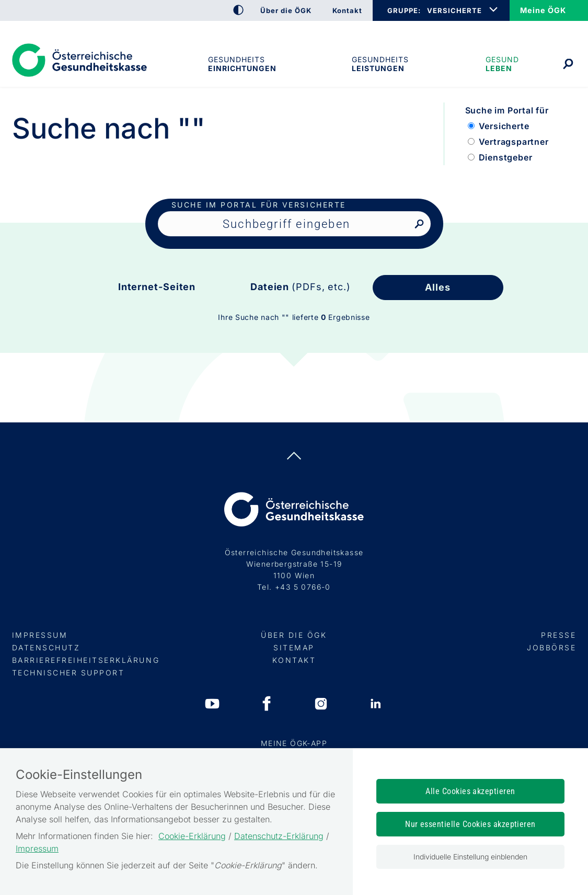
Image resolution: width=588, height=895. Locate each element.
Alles (438, 287)
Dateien (301, 287)
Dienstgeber (506, 157)
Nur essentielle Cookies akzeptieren (470, 824)
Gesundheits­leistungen (380, 64)
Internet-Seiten (157, 287)
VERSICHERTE (454, 10)
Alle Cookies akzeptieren (470, 791)
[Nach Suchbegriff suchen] (419, 225)
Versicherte (504, 126)
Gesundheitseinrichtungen (241, 64)
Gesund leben (502, 64)
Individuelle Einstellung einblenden (470, 857)
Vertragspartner (514, 142)
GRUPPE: (404, 10)
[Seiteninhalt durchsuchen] (294, 224)
